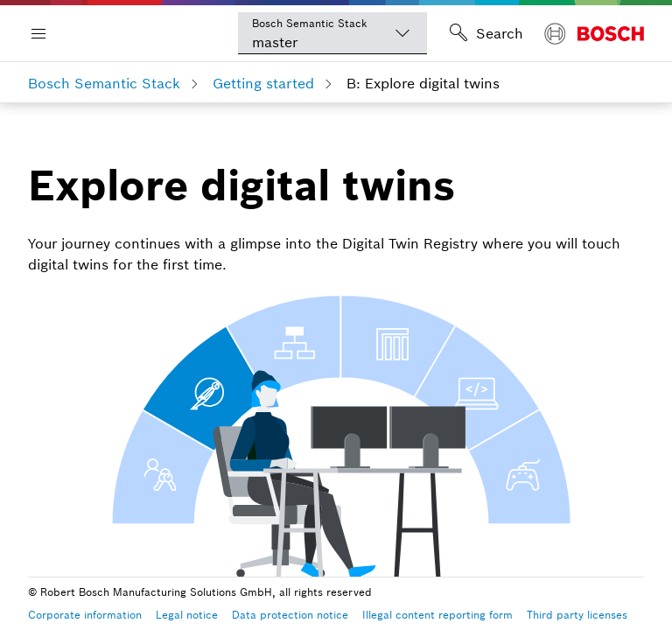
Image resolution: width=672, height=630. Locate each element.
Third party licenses (577, 615)
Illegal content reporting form (437, 615)
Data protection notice (290, 615)
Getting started (263, 83)
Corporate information (85, 615)
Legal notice (187, 615)
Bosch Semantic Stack (104, 83)
